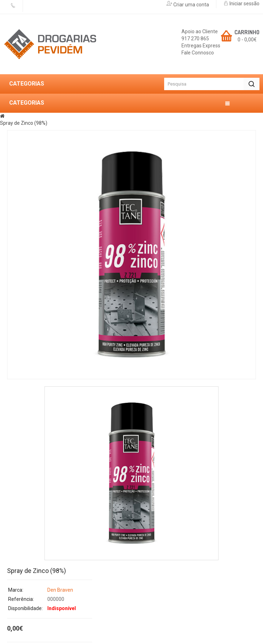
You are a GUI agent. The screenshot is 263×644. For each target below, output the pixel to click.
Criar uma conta (191, 5)
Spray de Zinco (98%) (24, 123)
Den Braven (60, 590)
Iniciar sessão (244, 4)
